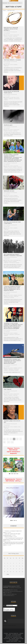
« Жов (8, 574)
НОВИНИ (10, 36)
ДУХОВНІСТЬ (8, 97)
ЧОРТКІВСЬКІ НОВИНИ (14, 263)
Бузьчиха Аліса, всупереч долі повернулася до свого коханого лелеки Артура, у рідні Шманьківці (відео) (12, 361)
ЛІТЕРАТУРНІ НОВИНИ (13, 641)
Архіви (5, 605)
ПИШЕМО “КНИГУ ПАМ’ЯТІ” (12, 642)
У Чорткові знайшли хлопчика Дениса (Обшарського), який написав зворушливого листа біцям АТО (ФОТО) (12, 288)
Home (4, 10)
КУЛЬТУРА (16, 166)
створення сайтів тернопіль (10, 626)
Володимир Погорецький (11, 32)
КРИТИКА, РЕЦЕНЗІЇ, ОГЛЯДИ (17, 639)
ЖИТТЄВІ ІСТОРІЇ (11, 10)
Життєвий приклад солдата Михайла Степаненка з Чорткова (13, 255)
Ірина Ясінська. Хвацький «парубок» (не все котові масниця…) (11, 29)
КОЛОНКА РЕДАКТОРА (14, 634)
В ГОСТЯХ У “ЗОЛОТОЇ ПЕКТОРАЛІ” (13, 637)
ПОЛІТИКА (11, 296)
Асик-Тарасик (8, 389)
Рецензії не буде (8, 537)
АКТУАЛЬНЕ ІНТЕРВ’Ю (17, 635)
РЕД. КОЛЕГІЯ (8, 635)
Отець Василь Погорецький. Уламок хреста (12, 92)
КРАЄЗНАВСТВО (17, 260)
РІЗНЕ (19, 427)
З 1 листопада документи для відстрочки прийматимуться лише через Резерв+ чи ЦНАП (13, 539)
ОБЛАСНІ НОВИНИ (12, 167)
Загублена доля (8, 125)
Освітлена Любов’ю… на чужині (12, 60)
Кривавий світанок (9, 191)
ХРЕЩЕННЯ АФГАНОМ (14, 197)
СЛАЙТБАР (15, 36)
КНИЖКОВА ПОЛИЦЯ (17, 638)
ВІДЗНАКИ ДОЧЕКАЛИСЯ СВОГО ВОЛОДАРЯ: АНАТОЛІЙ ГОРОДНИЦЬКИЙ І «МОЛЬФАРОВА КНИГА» (14, 544)
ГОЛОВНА (6, 634)
